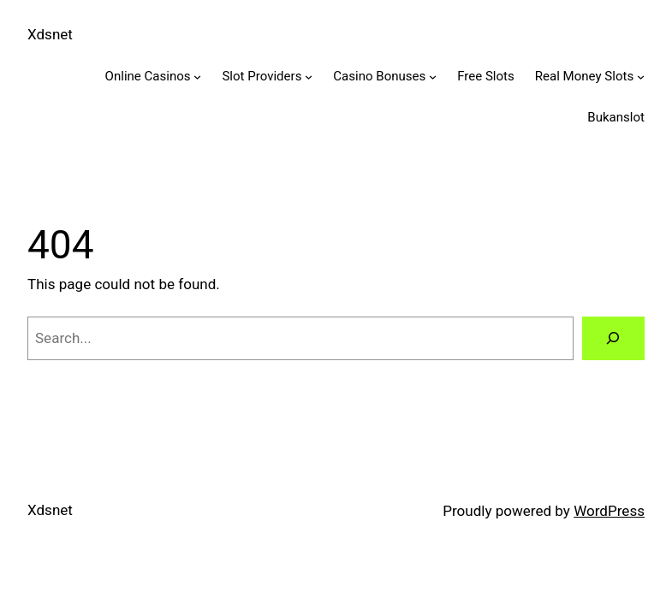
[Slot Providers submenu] (309, 77)
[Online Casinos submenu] (197, 77)
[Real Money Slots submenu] (641, 77)
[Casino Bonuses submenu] (433, 77)
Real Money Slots (584, 76)
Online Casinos (148, 76)
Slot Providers (262, 76)
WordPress (609, 511)
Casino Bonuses (379, 76)
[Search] (613, 338)
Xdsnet (50, 34)
